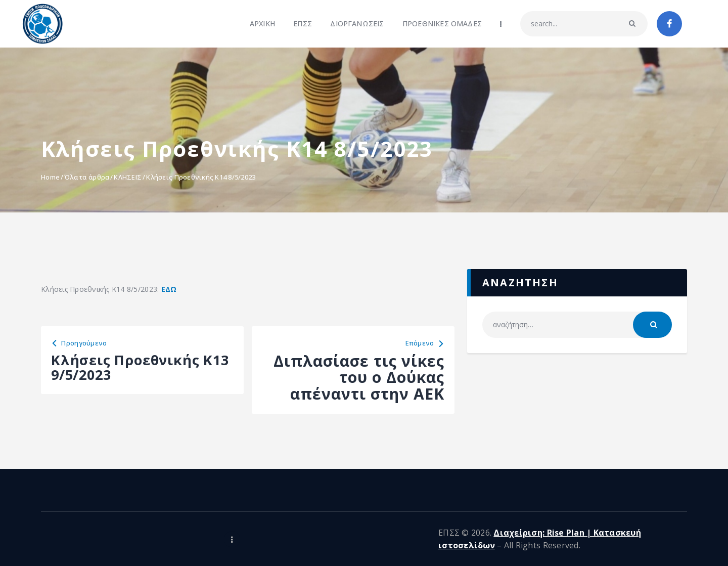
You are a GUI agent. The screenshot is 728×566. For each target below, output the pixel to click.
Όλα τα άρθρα (87, 177)
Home (50, 177)
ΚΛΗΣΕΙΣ (128, 177)
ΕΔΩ (169, 289)
